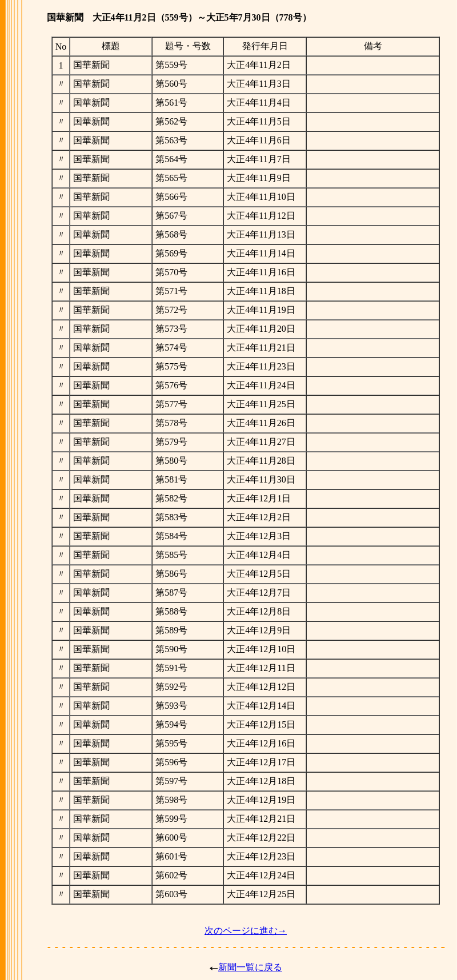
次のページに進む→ (246, 931)
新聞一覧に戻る (250, 967)
